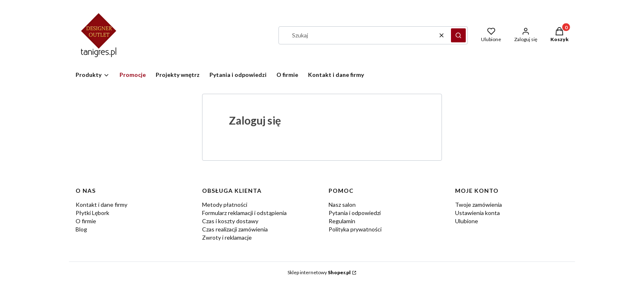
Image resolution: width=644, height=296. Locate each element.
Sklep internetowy (319, 272)
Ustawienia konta (477, 213)
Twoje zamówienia (478, 205)
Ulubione (467, 221)
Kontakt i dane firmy (101, 205)
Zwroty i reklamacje (227, 237)
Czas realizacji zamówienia (235, 229)
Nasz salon (342, 205)
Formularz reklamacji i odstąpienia (244, 213)
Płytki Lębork (92, 213)
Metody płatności (225, 205)
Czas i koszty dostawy (230, 221)
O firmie (86, 221)
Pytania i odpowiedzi (355, 213)
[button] (458, 35)
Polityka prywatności (355, 229)
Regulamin (342, 221)
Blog (81, 229)
